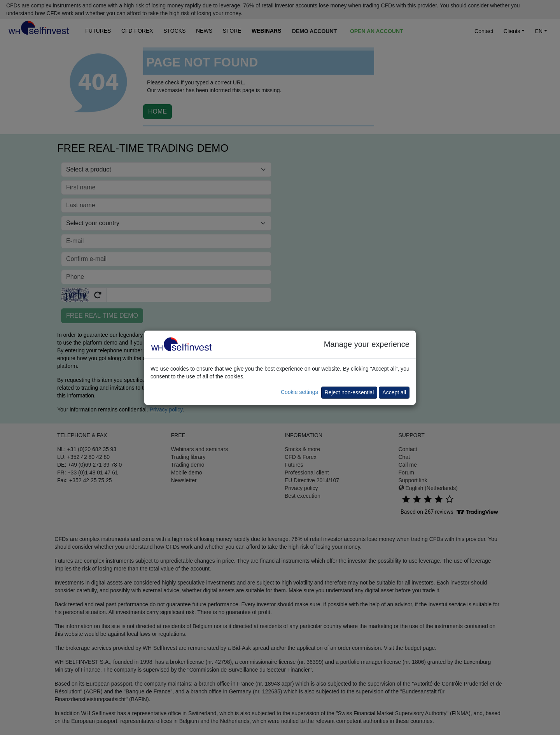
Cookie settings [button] (299, 392)
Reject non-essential (349, 392)
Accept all (394, 392)
